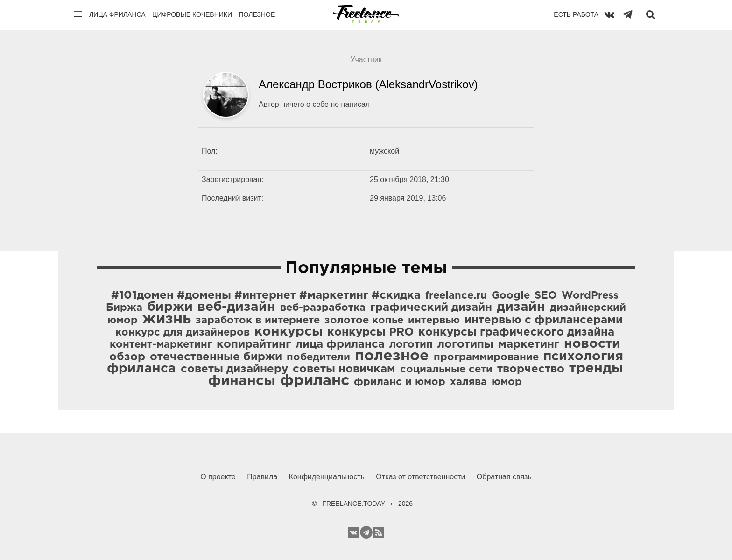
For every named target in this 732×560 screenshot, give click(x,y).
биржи (170, 307)
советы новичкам (344, 369)
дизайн (521, 307)
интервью (434, 321)
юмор (507, 382)
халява (468, 382)
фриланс (315, 381)
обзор (127, 357)
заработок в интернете (258, 321)
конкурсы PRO (370, 332)
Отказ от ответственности (420, 477)
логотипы (465, 344)
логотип (411, 345)
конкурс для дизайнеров (183, 333)
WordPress (590, 296)
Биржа (124, 308)
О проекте (218, 477)
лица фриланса (340, 344)
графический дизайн (431, 308)
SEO (546, 296)
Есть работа (576, 14)
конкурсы (289, 332)
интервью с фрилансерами (544, 320)
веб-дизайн (236, 307)
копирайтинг (254, 344)
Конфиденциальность (327, 477)
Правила (262, 477)
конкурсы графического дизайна (516, 332)
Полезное (257, 14)
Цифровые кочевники (192, 14)
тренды (596, 368)
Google (511, 296)
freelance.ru (456, 296)
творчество (531, 369)
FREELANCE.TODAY (354, 504)
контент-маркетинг (161, 345)
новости (592, 344)
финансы (242, 381)
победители (318, 357)
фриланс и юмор (400, 382)
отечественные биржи (216, 357)
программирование (486, 357)
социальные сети (446, 370)
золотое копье (364, 321)
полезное (392, 356)
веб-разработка (323, 308)
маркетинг (529, 344)
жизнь (167, 319)
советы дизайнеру (234, 369)
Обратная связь (504, 477)
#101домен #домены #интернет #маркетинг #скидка (266, 295)
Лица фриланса (117, 14)
